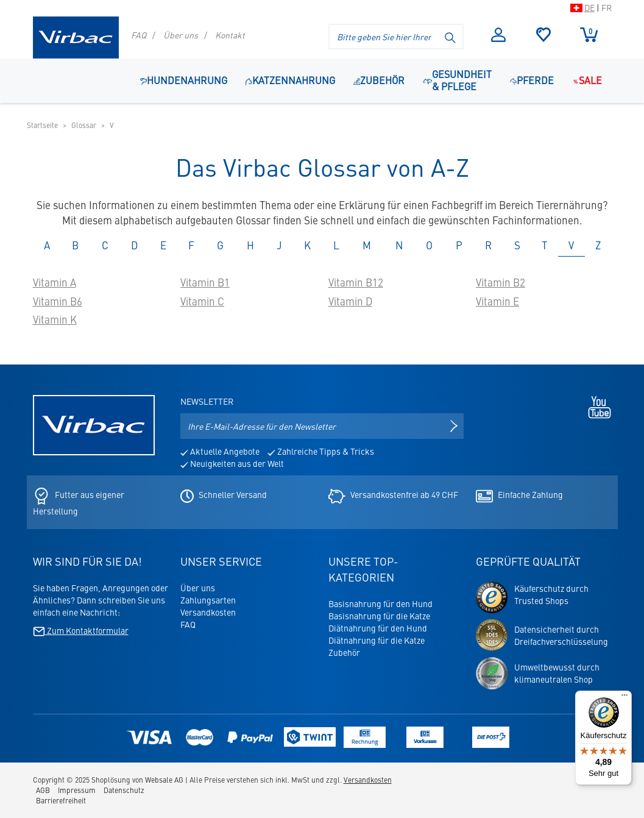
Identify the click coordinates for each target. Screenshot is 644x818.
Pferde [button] (532, 80)
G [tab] (220, 245)
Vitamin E (497, 301)
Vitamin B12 (356, 282)
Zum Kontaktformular (81, 630)
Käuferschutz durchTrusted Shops (551, 594)
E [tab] (163, 245)
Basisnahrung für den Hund (380, 603)
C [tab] (105, 245)
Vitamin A (55, 282)
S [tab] (517, 245)
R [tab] (488, 245)
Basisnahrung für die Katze (379, 616)
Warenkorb (589, 34)
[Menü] (625, 698)
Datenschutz (124, 790)
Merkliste (544, 35)
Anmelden (498, 35)
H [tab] (250, 245)
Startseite (42, 125)
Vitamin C (202, 301)
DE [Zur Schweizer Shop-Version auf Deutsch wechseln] (589, 7)
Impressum (77, 790)
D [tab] (134, 245)
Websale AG (164, 780)
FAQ (139, 35)
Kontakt (230, 35)
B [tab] (75, 245)
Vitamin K (55, 319)
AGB (43, 790)
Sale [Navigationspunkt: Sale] (587, 80)
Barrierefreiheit (61, 800)
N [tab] (399, 245)
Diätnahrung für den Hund (378, 628)
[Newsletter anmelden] (454, 426)
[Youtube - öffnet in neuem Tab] (596, 406)
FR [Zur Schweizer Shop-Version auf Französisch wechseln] (607, 7)
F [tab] (191, 245)
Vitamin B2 (501, 282)
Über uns (181, 35)
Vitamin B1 (205, 282)
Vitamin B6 (58, 301)
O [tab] (429, 245)
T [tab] (544, 245)
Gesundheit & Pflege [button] (457, 80)
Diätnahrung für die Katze (377, 640)
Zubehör (344, 652)
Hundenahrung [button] (184, 80)
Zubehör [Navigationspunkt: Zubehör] (379, 80)
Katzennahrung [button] (290, 80)
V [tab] (571, 245)
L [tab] (336, 245)
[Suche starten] (451, 37)
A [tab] (47, 245)
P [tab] (459, 245)
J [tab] (279, 245)
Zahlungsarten (208, 600)
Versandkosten (208, 612)
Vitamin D (350, 301)
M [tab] (367, 245)
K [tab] (307, 245)
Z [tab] (598, 245)
